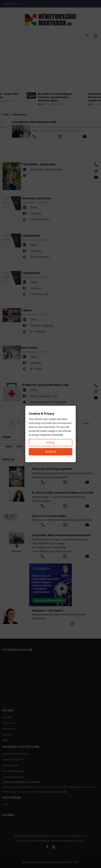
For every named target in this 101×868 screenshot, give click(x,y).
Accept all (50, 452)
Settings (51, 443)
